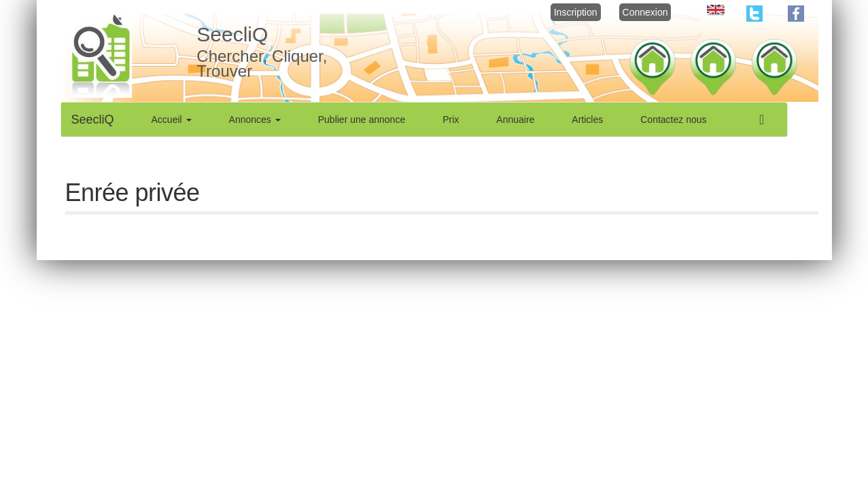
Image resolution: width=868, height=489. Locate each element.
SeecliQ (93, 120)
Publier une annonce (362, 120)
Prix (451, 120)
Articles (587, 120)
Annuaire (515, 120)
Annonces (255, 120)
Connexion (645, 12)
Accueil (172, 120)
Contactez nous (673, 120)
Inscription (576, 12)
